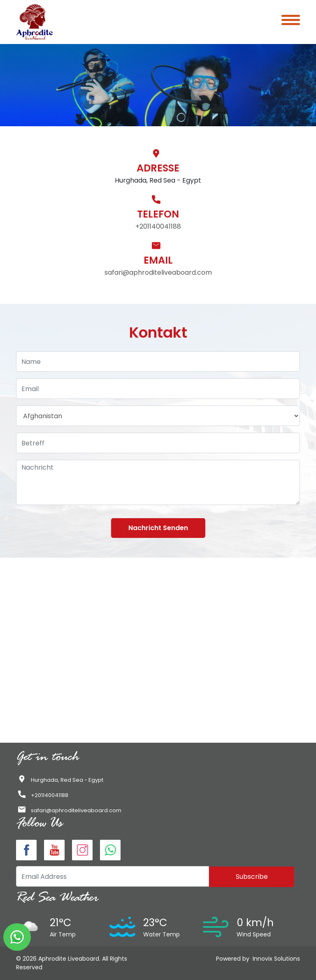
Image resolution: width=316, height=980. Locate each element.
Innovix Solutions (276, 959)
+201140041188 (158, 226)
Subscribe (252, 877)
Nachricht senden (158, 528)
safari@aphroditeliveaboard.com (158, 272)
